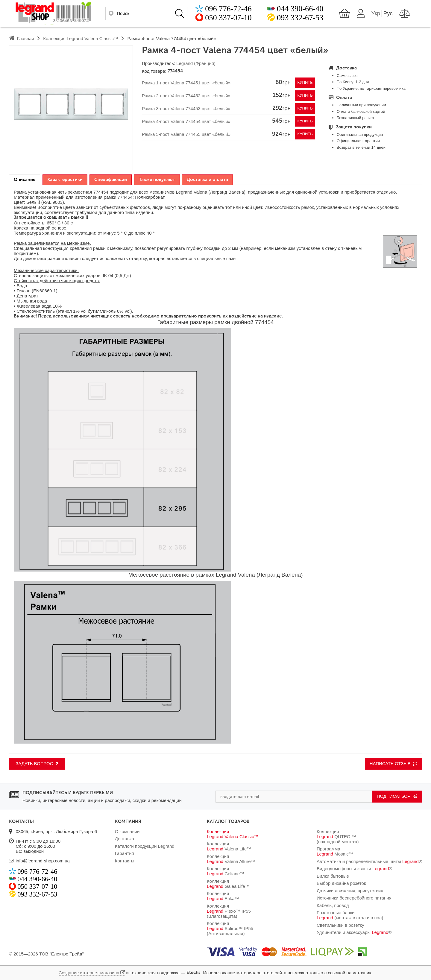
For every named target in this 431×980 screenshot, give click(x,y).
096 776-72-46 (222, 9)
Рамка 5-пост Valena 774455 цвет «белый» (186, 135)
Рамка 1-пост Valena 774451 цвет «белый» (186, 83)
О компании (127, 831)
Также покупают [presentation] (157, 180)
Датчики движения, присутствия (350, 891)
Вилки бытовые (333, 876)
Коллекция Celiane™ (226, 871)
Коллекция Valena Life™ (229, 846)
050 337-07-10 (222, 18)
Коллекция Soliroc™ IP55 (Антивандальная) (230, 928)
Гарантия (125, 853)
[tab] (25, 180)
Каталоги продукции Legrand (145, 846)
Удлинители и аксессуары (354, 932)
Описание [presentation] (25, 180)
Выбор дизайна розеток (341, 883)
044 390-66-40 (300, 9)
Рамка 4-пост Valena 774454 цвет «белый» (186, 122)
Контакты (125, 861)
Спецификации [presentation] (111, 180)
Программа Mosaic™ (335, 851)
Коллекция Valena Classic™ (233, 834)
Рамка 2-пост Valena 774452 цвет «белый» (186, 96)
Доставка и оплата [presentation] (207, 180)
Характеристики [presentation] (65, 180)
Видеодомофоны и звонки (354, 869)
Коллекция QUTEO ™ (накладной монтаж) (338, 837)
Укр (382, 13)
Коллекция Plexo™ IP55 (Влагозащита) (229, 911)
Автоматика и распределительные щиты (369, 861)
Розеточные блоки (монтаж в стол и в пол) (350, 915)
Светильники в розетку (340, 925)
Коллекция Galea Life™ (228, 884)
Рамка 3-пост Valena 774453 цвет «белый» (186, 108)
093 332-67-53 (300, 18)
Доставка (125, 839)
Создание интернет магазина (89, 973)
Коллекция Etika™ (223, 896)
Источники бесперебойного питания (354, 898)
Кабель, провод (333, 905)
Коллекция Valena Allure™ (231, 859)
